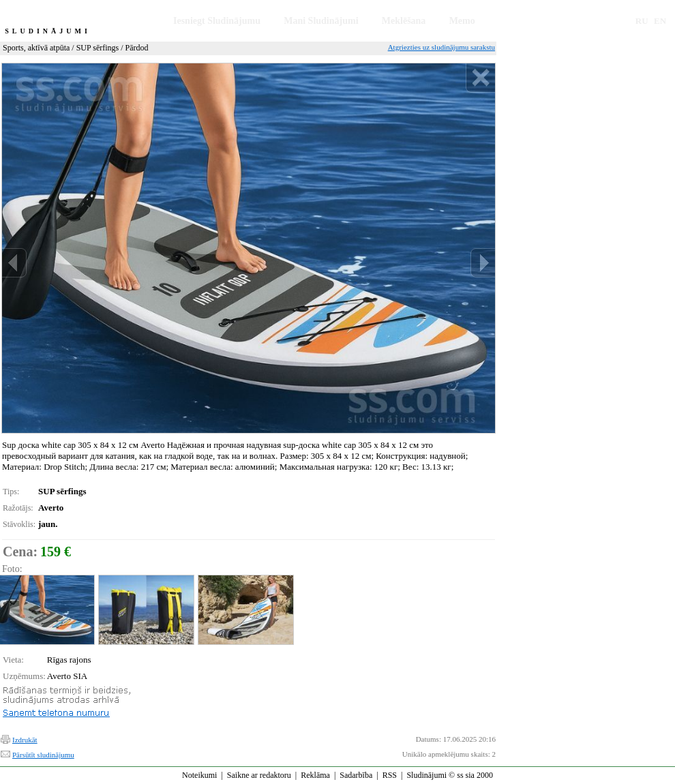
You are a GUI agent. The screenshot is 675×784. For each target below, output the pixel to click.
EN (660, 21)
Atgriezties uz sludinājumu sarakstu (441, 47)
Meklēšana (404, 21)
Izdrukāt (25, 740)
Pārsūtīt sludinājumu (43, 755)
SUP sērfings (98, 48)
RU (642, 21)
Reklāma (315, 775)
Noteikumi (199, 775)
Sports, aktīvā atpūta (36, 48)
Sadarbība (356, 775)
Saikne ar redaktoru (259, 775)
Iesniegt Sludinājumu (217, 21)
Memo (462, 21)
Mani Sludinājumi (321, 21)
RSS (390, 775)
